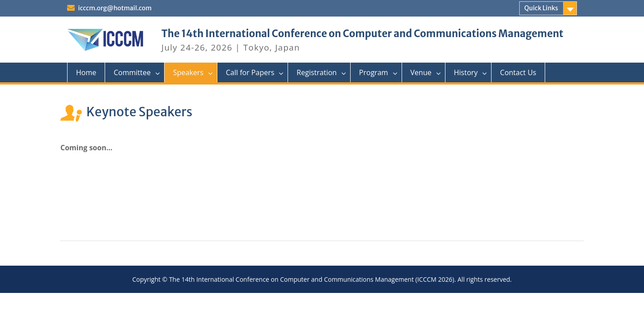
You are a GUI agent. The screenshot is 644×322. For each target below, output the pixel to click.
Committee (132, 72)
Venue (421, 72)
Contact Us (518, 72)
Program (374, 72)
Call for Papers (250, 72)
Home (86, 72)
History (466, 72)
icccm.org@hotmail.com (114, 8)
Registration (317, 72)
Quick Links (541, 8)
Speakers (188, 72)
